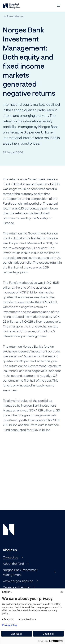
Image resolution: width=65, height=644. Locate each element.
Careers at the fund (16, 587)
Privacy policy (9, 625)
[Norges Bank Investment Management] (11, 7)
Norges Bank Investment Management (20, 572)
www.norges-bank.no (18, 581)
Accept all (17, 634)
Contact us (10, 557)
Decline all (48, 634)
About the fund (13, 563)
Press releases (15, 16)
